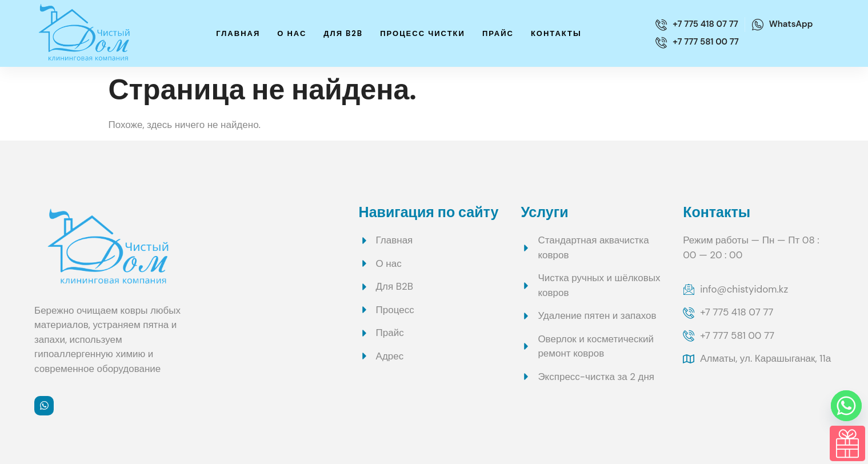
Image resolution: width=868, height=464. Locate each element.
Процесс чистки (423, 33)
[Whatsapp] (846, 406)
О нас (292, 33)
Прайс (498, 33)
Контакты (556, 33)
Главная (238, 33)
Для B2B (343, 33)
